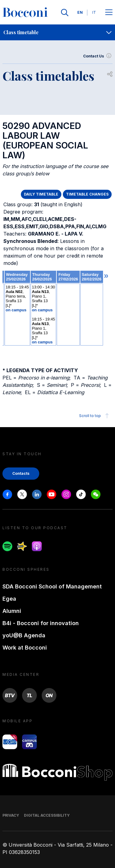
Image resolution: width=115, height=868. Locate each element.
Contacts (21, 473)
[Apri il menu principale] (109, 13)
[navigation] (57, 32)
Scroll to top (95, 416)
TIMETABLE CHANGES (87, 194)
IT (94, 12)
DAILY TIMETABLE (41, 194)
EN (80, 12)
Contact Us (98, 56)
